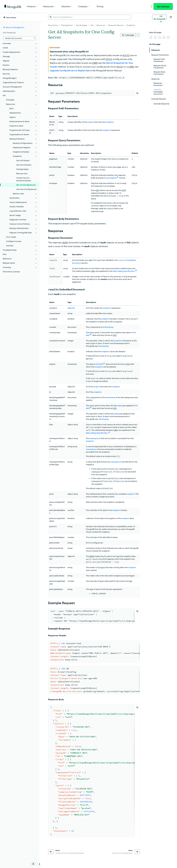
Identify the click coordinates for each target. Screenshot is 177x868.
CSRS (94, 63)
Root (11, 108)
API (98, 190)
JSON (65, 242)
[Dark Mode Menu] (171, 17)
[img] (151, 37)
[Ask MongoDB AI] (159, 17)
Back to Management (14, 27)
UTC (115, 335)
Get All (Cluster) (23, 160)
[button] (20, 38)
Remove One (22, 173)
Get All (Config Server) (26, 185)
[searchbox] (90, 17)
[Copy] (137, 93)
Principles (10, 100)
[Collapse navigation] (39, 864)
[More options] (138, 35)
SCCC (126, 55)
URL (93, 271)
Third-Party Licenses (11, 272)
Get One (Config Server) (27, 189)
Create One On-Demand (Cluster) (24, 179)
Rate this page (155, 32)
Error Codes (11, 237)
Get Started (163, 7)
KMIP (92, 556)
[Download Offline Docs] (33, 864)
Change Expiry (22, 169)
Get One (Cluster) (24, 165)
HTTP (124, 190)
